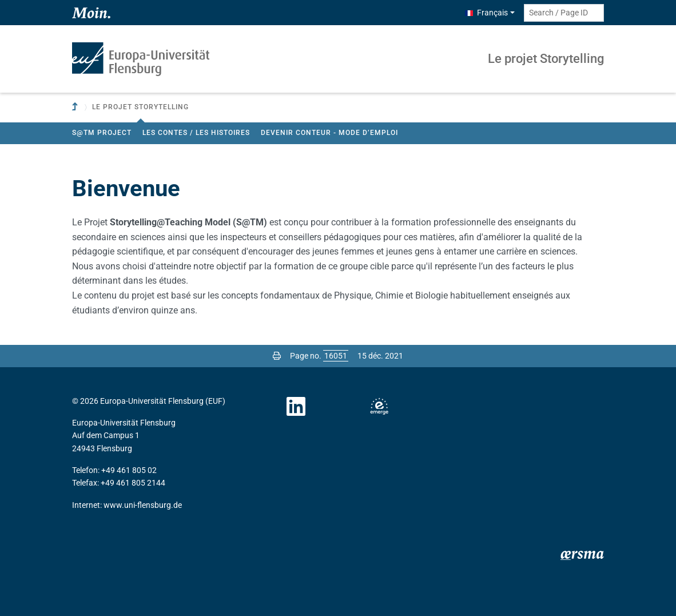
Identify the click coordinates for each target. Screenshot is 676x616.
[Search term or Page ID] (564, 13)
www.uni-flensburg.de (143, 505)
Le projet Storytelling (546, 59)
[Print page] (277, 356)
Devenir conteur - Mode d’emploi (329, 133)
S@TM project (102, 133)
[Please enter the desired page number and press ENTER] (336, 356)
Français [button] (486, 13)
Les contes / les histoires (196, 133)
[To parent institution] (76, 107)
